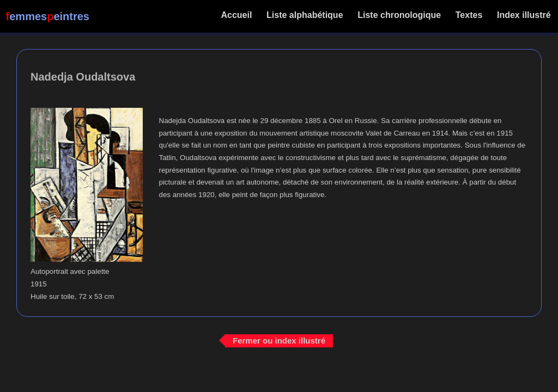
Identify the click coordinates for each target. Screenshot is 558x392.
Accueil (237, 15)
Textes (469, 15)
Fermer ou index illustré (279, 341)
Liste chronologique (399, 15)
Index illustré (524, 15)
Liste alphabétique (305, 15)
